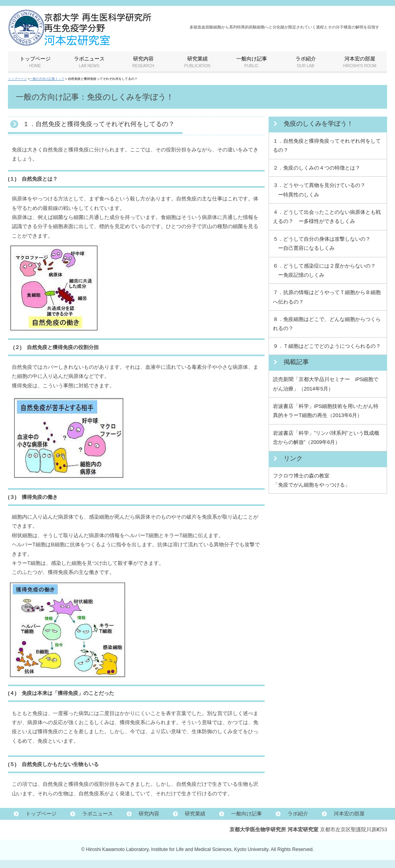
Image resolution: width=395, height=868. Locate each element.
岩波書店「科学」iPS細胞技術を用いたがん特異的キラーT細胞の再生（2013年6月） (326, 411)
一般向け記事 (246, 814)
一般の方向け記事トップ (47, 79)
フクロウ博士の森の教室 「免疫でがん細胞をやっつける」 (311, 480)
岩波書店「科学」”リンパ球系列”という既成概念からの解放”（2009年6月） (326, 438)
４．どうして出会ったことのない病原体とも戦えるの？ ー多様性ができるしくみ (327, 217)
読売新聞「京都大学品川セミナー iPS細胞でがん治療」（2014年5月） (326, 384)
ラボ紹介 (298, 814)
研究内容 (149, 814)
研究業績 (195, 814)
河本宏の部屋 (349, 814)
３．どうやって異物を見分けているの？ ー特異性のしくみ (319, 190)
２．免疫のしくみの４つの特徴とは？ (317, 168)
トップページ (17, 79)
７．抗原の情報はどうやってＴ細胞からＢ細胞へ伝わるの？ (327, 297)
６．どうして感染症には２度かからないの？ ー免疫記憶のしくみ (324, 270)
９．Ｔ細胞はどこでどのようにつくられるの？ (327, 346)
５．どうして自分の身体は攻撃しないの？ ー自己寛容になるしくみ (322, 243)
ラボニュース (98, 814)
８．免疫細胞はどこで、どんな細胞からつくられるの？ (327, 324)
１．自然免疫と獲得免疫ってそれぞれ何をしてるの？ (327, 145)
